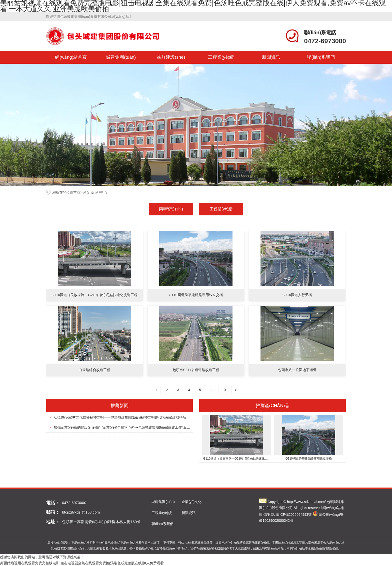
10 (224, 390)
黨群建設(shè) (171, 57)
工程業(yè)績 (221, 57)
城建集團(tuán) (121, 57)
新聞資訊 (271, 57)
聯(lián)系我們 (321, 57)
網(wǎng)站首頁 (71, 57)
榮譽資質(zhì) (171, 209)
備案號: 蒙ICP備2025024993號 (288, 515)
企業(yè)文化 (191, 502)
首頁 (77, 192)
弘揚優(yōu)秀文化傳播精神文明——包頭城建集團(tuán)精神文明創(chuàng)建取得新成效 (123, 417)
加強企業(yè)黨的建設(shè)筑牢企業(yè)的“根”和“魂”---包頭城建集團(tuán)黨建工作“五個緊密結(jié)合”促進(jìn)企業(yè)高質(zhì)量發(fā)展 (160, 427)
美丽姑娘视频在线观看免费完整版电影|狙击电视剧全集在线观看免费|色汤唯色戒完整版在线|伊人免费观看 (82, 563)
